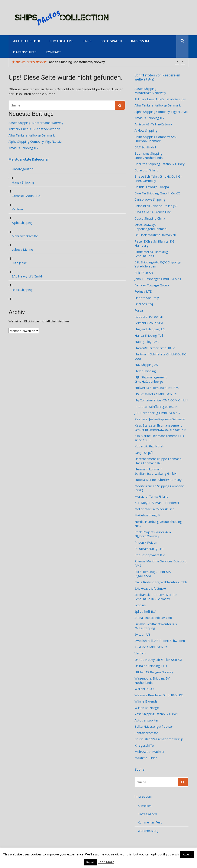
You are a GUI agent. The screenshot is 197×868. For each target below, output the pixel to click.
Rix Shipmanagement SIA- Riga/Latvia (153, 574)
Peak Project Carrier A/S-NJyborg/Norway (153, 534)
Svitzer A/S (143, 634)
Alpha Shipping (22, 223)
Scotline (140, 605)
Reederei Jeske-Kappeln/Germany (160, 419)
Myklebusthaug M (147, 515)
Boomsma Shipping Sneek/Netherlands (149, 156)
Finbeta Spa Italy (147, 298)
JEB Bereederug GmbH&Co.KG (157, 413)
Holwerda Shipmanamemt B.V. (157, 388)
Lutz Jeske (19, 263)
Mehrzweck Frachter (150, 752)
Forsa (139, 310)
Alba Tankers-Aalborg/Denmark (32, 135)
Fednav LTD (143, 291)
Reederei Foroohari (149, 317)
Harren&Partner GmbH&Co (155, 348)
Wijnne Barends (146, 701)
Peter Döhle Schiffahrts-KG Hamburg (154, 244)
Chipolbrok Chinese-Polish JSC (156, 206)
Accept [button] (187, 854)
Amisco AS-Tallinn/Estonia (153, 124)
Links (87, 41)
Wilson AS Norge (147, 708)
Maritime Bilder (146, 758)
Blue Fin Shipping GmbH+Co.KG (157, 193)
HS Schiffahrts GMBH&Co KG (156, 394)
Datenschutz (25, 52)
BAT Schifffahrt (145, 147)
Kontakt (53, 52)
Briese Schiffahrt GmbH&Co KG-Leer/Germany (158, 179)
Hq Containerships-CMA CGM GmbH (161, 400)
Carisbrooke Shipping (150, 199)
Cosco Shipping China (150, 218)
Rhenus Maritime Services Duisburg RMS (161, 563)
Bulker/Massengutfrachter (154, 726)
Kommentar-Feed (150, 822)
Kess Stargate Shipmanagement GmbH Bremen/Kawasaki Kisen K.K (160, 428)
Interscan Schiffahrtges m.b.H (156, 407)
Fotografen (111, 41)
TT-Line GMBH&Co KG (151, 647)
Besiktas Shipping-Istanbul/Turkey (160, 164)
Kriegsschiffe (144, 745)
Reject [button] (90, 862)
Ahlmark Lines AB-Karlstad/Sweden (34, 129)
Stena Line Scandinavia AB (153, 618)
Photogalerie (61, 41)
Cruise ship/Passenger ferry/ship (159, 739)
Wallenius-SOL (145, 689)
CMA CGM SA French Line (153, 212)
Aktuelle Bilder (27, 41)
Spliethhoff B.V (145, 611)
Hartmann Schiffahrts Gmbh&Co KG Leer (161, 356)
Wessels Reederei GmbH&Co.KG (159, 695)
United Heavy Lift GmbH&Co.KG (158, 660)
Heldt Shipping (145, 371)
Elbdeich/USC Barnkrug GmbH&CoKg (151, 254)
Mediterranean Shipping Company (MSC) (159, 488)
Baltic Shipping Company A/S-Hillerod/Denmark (156, 139)
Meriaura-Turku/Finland (151, 497)
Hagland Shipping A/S (150, 329)
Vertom (17, 209)
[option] (117, 62)
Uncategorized (23, 169)
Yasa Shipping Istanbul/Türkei (156, 714)
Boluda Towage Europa (152, 187)
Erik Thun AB (144, 273)
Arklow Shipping (146, 130)
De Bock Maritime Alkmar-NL (156, 235)
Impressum (140, 41)
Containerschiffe (146, 733)
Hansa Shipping (23, 182)
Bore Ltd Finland (146, 170)
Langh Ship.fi (144, 453)
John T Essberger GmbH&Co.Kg (158, 279)
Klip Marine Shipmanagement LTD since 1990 (159, 438)
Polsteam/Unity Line (149, 549)
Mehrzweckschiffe (25, 236)
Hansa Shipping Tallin (150, 336)
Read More (106, 862)
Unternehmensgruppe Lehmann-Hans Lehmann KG (159, 461)
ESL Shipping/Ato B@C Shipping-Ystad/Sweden (158, 264)
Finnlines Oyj (144, 304)
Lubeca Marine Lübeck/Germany (158, 480)
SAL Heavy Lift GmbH (28, 276)
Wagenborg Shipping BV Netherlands (152, 680)
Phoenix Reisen (146, 542)
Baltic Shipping (22, 290)
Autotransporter (147, 720)
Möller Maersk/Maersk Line (154, 509)
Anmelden (145, 806)
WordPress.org (148, 831)
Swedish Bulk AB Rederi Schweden (160, 641)
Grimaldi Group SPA (26, 196)
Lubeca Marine (22, 249)
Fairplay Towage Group (152, 285)
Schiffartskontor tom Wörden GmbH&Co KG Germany (156, 597)
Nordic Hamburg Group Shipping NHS (158, 524)
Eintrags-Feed (147, 814)
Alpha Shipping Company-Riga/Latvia (35, 142)
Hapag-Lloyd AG (147, 342)
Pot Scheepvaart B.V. (150, 555)
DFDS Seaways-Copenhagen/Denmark (151, 227)
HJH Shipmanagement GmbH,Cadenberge (151, 379)
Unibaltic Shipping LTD (151, 666)
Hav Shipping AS (146, 365)
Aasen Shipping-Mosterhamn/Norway (77, 62)
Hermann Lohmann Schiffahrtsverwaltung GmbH (156, 471)
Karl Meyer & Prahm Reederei (157, 503)
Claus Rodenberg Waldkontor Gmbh (161, 582)
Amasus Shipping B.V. (24, 148)
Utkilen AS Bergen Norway (154, 672)
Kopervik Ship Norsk (149, 446)
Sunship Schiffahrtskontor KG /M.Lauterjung (156, 626)
